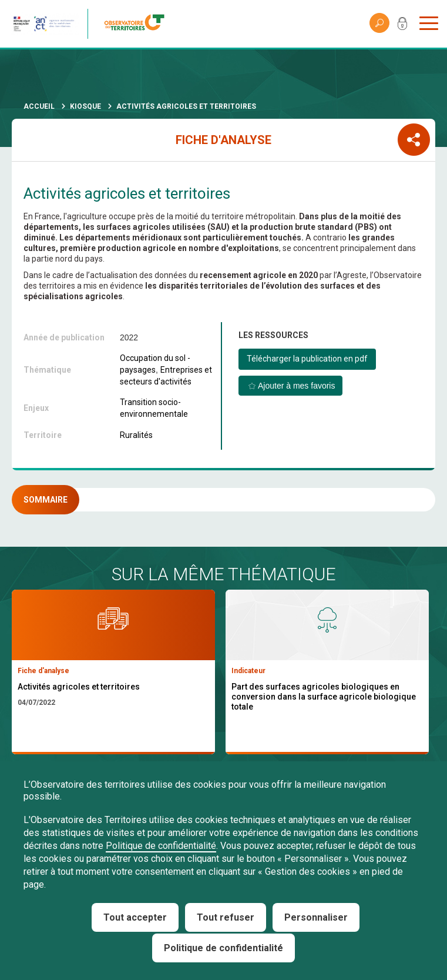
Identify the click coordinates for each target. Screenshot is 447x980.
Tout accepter (135, 917)
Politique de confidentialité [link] (223, 948)
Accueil (39, 106)
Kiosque (85, 106)
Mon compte (402, 26)
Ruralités (136, 435)
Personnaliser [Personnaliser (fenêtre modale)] (316, 917)
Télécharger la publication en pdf (307, 359)
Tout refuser (226, 917)
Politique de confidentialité (161, 846)
